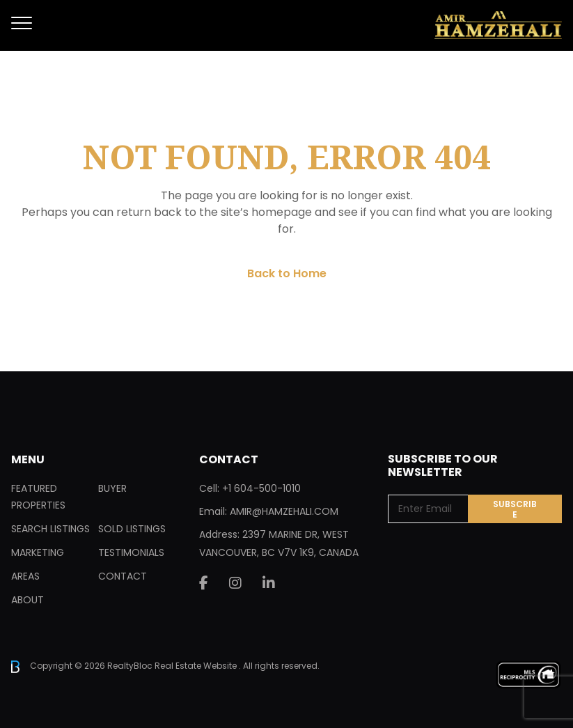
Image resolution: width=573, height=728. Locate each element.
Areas (25, 576)
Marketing (38, 552)
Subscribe (515, 509)
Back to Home (287, 273)
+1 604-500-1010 (261, 488)
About (28, 600)
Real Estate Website (197, 666)
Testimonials (131, 552)
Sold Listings (132, 529)
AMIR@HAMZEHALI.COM (284, 511)
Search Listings (50, 529)
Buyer (112, 488)
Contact (123, 576)
